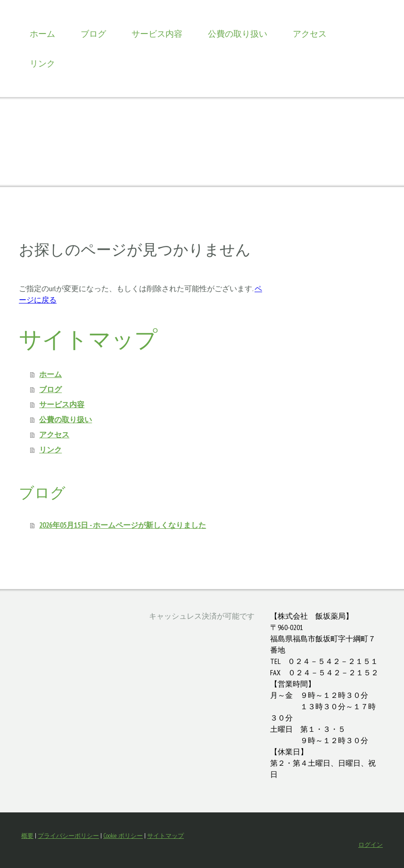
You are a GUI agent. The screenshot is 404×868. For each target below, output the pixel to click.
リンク (42, 63)
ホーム (42, 34)
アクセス (310, 34)
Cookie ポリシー (123, 836)
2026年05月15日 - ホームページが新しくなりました (123, 525)
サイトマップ (165, 836)
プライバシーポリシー (68, 836)
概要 (27, 836)
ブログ (93, 34)
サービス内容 (157, 34)
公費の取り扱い (238, 34)
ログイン (371, 845)
